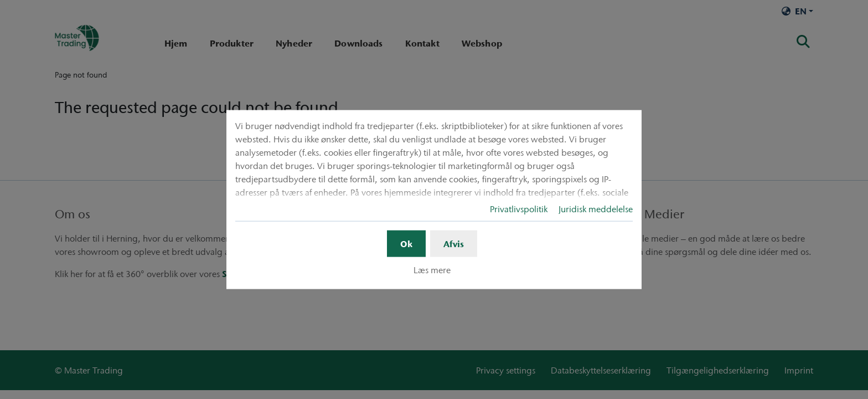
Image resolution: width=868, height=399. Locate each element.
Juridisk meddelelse (596, 209)
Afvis (454, 244)
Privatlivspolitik (519, 209)
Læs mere (432, 270)
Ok (406, 244)
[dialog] (434, 200)
